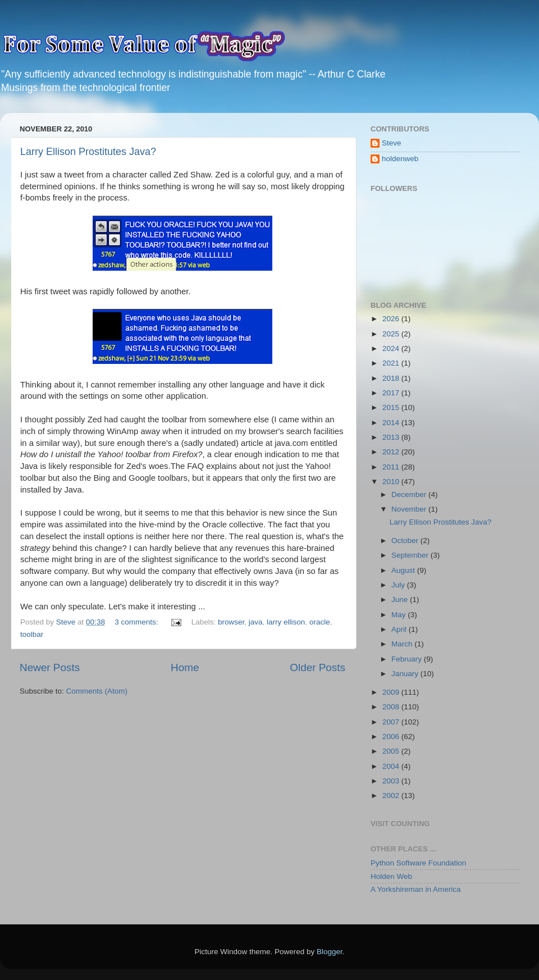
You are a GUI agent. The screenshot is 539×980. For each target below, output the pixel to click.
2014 (392, 423)
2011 (392, 467)
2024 (392, 348)
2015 (392, 407)
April (400, 629)
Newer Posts (50, 667)
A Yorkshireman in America (416, 889)
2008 (392, 707)
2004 (392, 766)
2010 (392, 482)
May (399, 615)
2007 (392, 722)
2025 (392, 334)
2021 (392, 363)
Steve (392, 143)
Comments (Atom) (97, 691)
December (410, 494)
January (406, 674)
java (256, 622)
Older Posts (318, 667)
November (410, 509)
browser (231, 622)
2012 (392, 452)
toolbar (32, 634)
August (404, 570)
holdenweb (400, 159)
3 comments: (137, 622)
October (406, 541)
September (411, 555)
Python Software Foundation (418, 863)
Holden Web (391, 876)
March (403, 644)
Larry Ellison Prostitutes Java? (88, 152)
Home (185, 667)
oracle (320, 622)
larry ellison (286, 622)
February (408, 659)
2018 (392, 378)
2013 (392, 437)
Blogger (330, 952)
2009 (392, 692)
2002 (392, 796)
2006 (392, 737)
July (399, 585)
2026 (392, 319)
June (401, 600)
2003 (392, 781)
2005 (392, 751)
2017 (392, 393)
